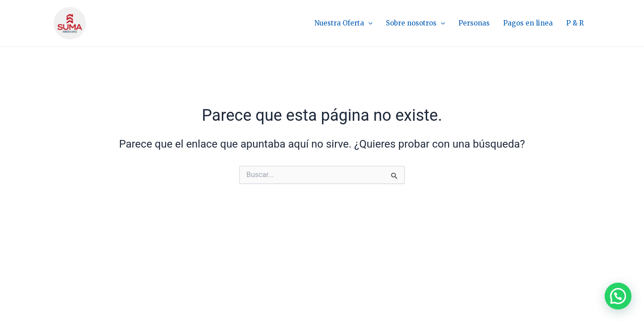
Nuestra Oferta (343, 23)
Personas (474, 23)
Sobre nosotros (415, 23)
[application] (368, 23)
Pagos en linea (528, 23)
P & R (575, 23)
